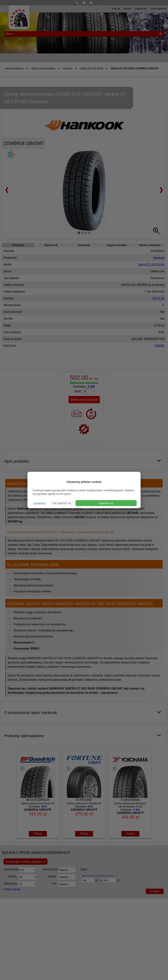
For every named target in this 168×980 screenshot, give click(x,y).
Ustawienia (39, 503)
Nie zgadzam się (62, 503)
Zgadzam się (106, 503)
